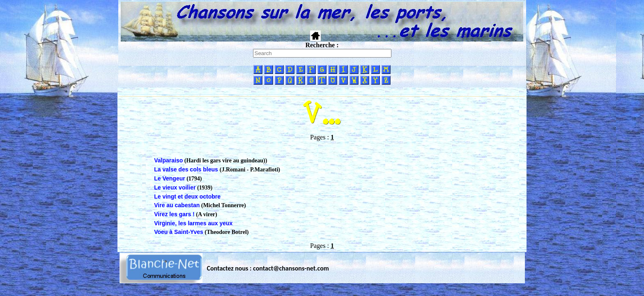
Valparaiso (168, 160)
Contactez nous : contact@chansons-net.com (268, 268)
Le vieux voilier (175, 187)
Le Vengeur (169, 178)
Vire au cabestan (177, 205)
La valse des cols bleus (187, 169)
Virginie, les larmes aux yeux (193, 223)
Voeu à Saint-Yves (179, 232)
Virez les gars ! (174, 214)
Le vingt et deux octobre (187, 197)
